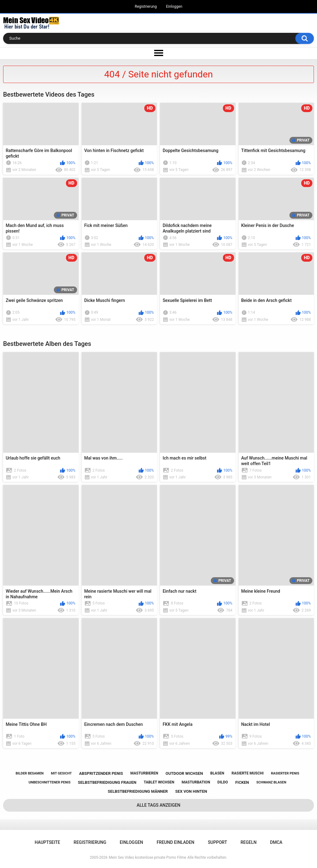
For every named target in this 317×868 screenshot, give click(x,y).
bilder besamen (30, 773)
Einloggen (174, 7)
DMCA (276, 842)
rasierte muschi (248, 773)
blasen (217, 773)
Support (217, 842)
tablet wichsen (159, 782)
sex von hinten (191, 791)
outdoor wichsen (184, 773)
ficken (242, 782)
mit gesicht (61, 773)
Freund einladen (176, 842)
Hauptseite (47, 842)
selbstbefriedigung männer (138, 791)
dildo (223, 782)
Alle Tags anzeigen (159, 805)
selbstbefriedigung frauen (107, 782)
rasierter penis (285, 773)
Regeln (249, 842)
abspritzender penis (101, 773)
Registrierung (146, 7)
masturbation (196, 782)
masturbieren (144, 773)
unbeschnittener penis (49, 782)
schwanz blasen (271, 782)
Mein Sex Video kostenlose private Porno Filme (147, 857)
